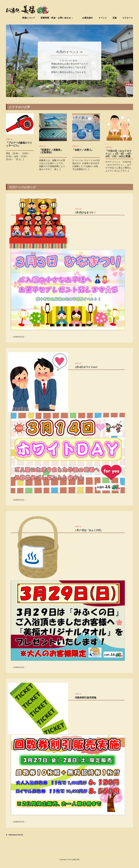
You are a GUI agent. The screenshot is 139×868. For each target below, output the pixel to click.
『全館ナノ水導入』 (83, 150)
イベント (103, 18)
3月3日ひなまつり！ (85, 213)
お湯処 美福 (75, 859)
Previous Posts (16, 835)
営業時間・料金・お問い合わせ (61, 18)
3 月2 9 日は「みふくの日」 (89, 530)
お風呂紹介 (88, 18)
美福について (33, 18)
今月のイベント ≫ (69, 52)
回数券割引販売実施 (86, 698)
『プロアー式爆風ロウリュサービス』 (19, 144)
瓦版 (115, 18)
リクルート (128, 18)
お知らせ (9, 139)
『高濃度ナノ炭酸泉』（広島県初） (51, 151)
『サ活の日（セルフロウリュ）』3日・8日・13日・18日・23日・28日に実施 (119, 154)
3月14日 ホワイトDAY (86, 367)
